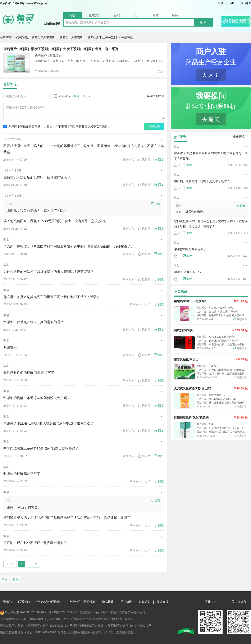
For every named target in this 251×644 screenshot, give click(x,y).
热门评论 (181, 137)
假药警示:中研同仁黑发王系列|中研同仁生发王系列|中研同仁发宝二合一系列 (67, 38)
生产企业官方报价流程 (81, 602)
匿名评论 (62, 96)
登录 (221, 3)
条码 (117, 15)
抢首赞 (144, 159)
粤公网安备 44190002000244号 (26, 612)
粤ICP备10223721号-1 (63, 612)
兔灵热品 (181, 291)
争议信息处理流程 (48, 602)
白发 (5, 579)
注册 (232, 3)
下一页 (33, 564)
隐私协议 (108, 602)
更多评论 (240, 136)
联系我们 (24, 602)
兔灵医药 (6, 38)
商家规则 (144, 602)
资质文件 (85, 612)
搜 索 (203, 22)
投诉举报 (163, 602)
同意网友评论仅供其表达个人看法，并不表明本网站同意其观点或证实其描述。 (57, 126)
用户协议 (126, 602)
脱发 (15, 579)
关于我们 (6, 602)
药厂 (136, 15)
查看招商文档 (125, 632)
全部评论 (10, 84)
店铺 (156, 15)
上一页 (10, 564)
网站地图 (246, 3)
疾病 (175, 15)
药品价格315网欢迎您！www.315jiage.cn (23, 3)
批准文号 (95, 15)
